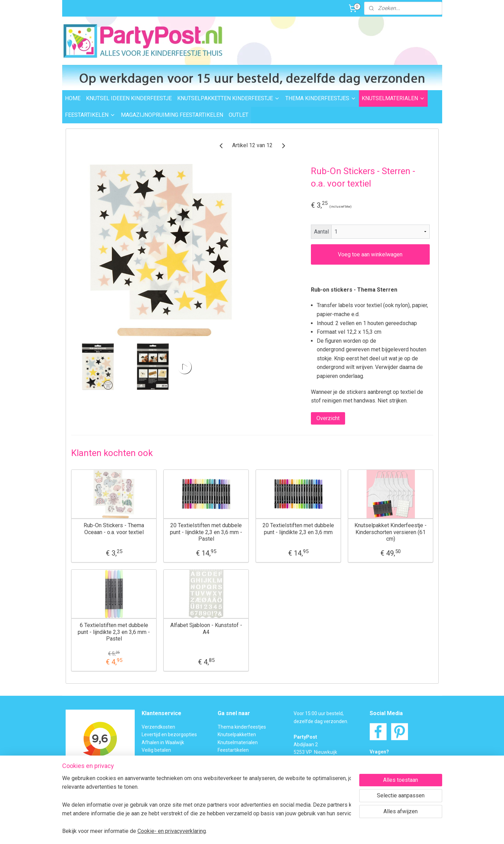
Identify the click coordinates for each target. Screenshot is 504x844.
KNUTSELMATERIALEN (393, 98)
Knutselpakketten (237, 734)
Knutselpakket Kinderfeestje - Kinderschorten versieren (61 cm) (391, 532)
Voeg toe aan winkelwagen (370, 254)
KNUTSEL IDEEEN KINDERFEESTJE (129, 98)
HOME (73, 98)
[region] (207, 804)
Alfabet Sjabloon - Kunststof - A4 (206, 628)
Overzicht (328, 418)
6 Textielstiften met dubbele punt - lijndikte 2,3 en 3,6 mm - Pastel (114, 632)
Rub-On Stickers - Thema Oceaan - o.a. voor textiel (114, 529)
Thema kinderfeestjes (242, 727)
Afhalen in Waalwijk (163, 742)
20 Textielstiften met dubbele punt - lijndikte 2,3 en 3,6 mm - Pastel (206, 532)
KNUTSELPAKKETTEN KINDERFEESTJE (229, 98)
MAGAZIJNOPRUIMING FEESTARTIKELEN (172, 115)
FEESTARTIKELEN (90, 115)
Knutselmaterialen (238, 742)
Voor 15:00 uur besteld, (319, 713)
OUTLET (239, 115)
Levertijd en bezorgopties (169, 734)
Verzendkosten (158, 727)
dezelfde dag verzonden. (321, 721)
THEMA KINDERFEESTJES (321, 98)
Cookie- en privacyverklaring (172, 831)
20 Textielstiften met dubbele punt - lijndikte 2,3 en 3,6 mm (298, 529)
